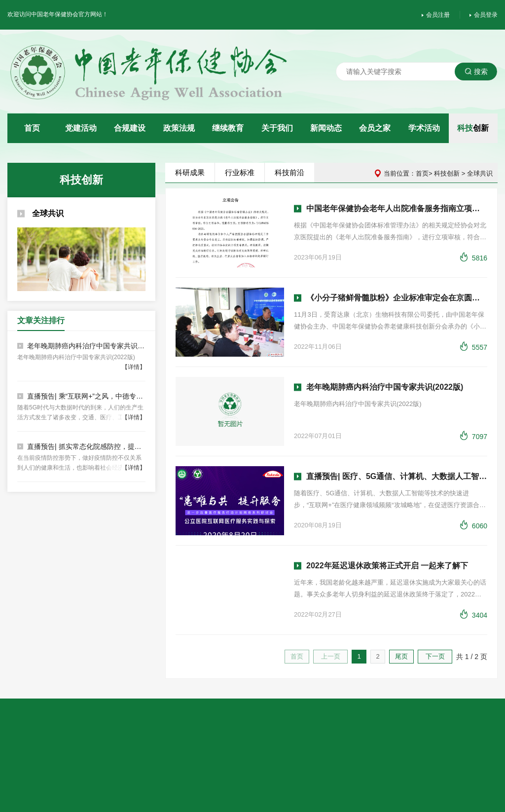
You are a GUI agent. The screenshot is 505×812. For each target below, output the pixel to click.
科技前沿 (291, 172)
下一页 (437, 656)
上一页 (332, 656)
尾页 (403, 656)
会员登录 (485, 15)
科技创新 (449, 173)
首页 (424, 173)
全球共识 (39, 213)
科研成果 (191, 172)
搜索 (478, 72)
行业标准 (241, 172)
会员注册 (437, 15)
